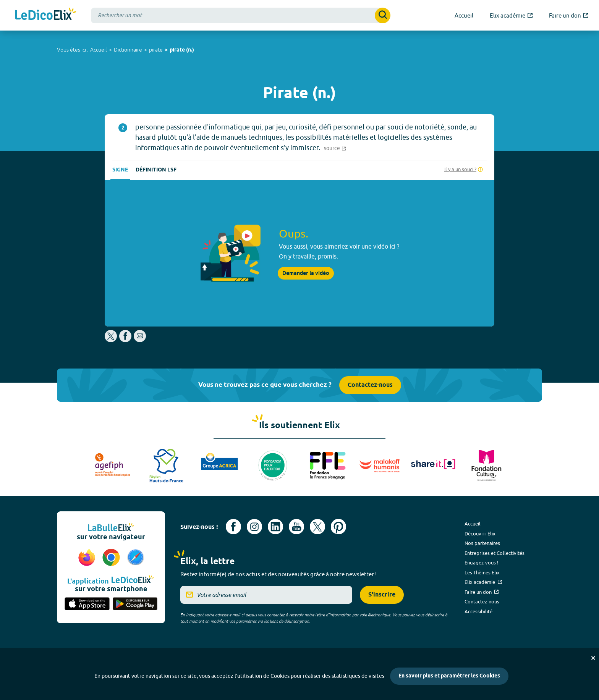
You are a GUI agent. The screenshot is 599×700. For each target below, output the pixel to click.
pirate (156, 50)
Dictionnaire (128, 50)
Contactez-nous (370, 385)
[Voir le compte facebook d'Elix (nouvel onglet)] (233, 527)
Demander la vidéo (306, 273)
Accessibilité (478, 611)
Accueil (99, 50)
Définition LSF (156, 170)
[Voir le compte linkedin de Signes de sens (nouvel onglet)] (275, 527)
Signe (120, 170)
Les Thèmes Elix (482, 572)
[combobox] (241, 15)
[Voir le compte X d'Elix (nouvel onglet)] (317, 527)
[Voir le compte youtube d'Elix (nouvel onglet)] (296, 527)
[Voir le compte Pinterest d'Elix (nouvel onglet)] (338, 527)
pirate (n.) (182, 50)
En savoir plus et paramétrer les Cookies (449, 676)
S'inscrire (382, 595)
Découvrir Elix (480, 533)
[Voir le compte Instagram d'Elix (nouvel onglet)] (254, 527)
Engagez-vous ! (482, 563)
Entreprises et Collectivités (495, 553)
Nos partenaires (482, 543)
